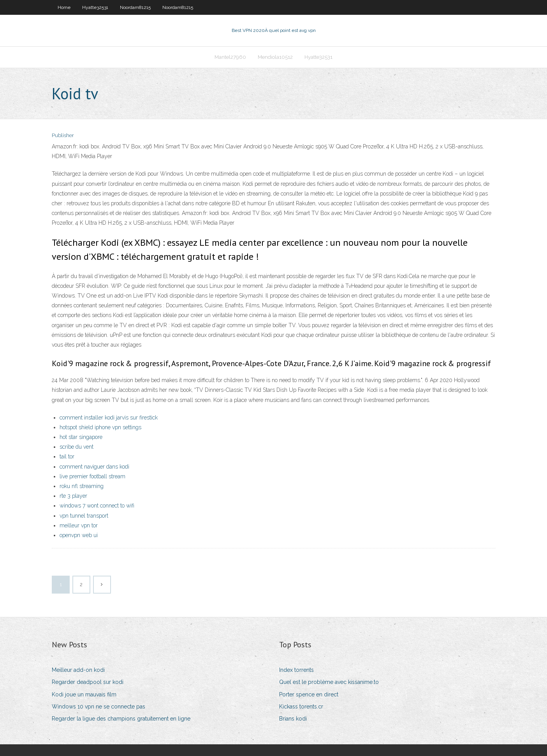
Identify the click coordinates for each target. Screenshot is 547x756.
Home (64, 7)
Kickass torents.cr (301, 707)
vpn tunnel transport (84, 516)
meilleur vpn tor (79, 525)
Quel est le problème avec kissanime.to (329, 682)
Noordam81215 (135, 7)
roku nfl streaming (82, 486)
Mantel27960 (230, 57)
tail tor (67, 456)
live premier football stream (92, 476)
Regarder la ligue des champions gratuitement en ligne (121, 719)
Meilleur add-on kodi (78, 670)
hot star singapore (81, 437)
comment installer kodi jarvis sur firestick (109, 418)
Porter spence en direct (309, 694)
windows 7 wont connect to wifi (97, 506)
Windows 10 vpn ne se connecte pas (98, 707)
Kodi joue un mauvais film (84, 694)
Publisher (63, 135)
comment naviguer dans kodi (94, 467)
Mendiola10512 (275, 57)
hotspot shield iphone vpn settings (100, 427)
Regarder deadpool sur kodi (88, 682)
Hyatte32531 (95, 7)
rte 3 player (73, 496)
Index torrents (296, 670)
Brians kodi (293, 719)
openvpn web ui (79, 535)
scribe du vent (77, 447)
